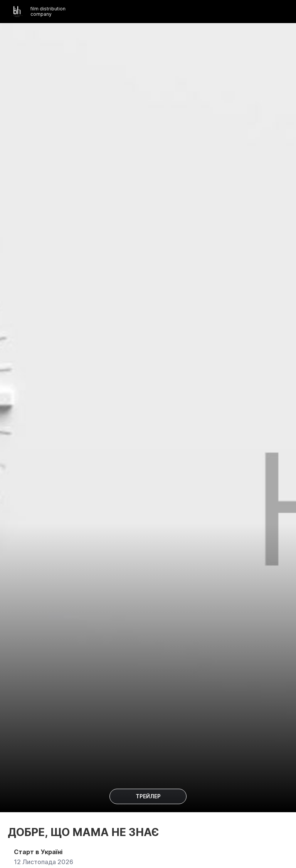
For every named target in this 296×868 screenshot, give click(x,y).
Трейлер (148, 796)
